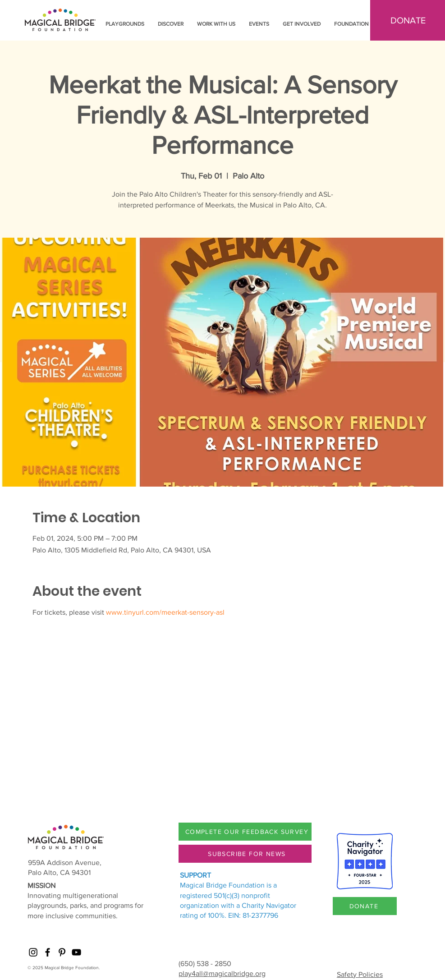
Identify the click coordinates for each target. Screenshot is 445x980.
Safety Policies (360, 974)
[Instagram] (33, 952)
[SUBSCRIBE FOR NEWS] (248, 854)
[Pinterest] (62, 952)
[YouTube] (76, 952)
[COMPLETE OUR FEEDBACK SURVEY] (248, 832)
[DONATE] (365, 906)
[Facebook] (48, 952)
